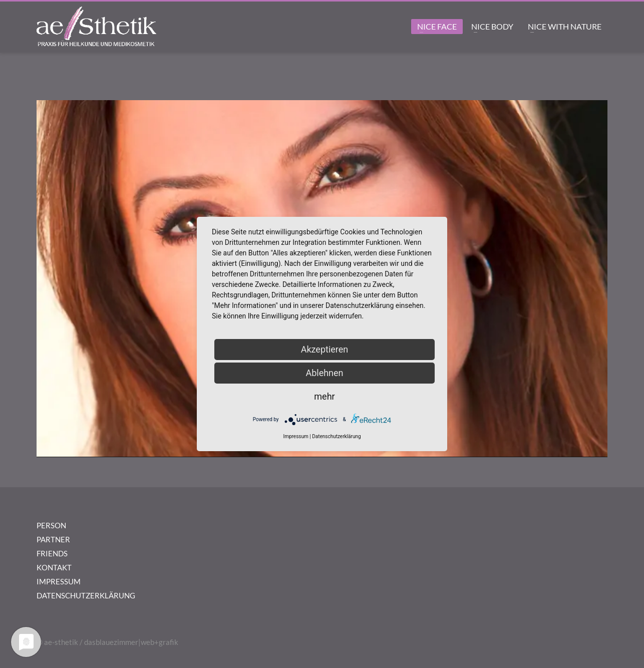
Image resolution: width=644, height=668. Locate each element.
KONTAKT (54, 567)
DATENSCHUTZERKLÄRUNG (86, 595)
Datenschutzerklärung (336, 436)
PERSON (51, 525)
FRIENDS (52, 553)
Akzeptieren (325, 349)
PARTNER (53, 539)
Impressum (295, 436)
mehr (324, 396)
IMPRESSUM (59, 581)
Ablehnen (324, 373)
